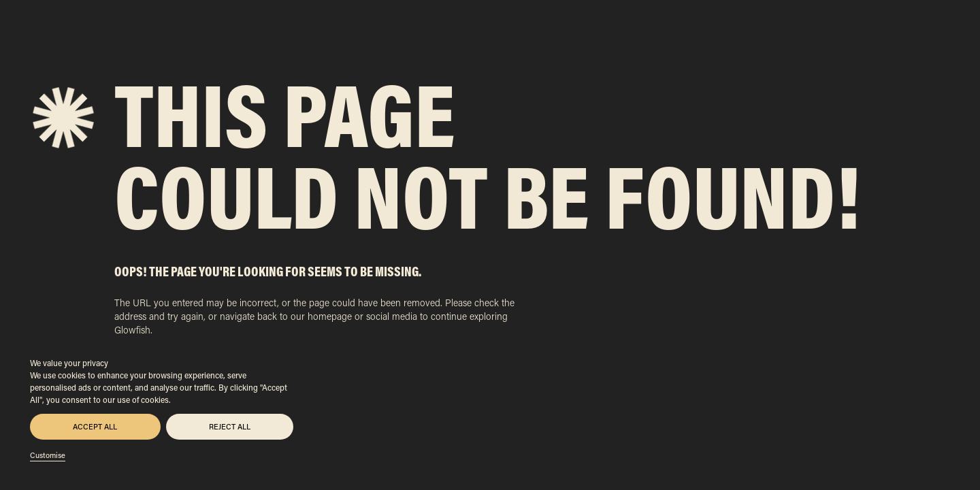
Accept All (95, 427)
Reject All (230, 427)
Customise (48, 455)
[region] (162, 408)
